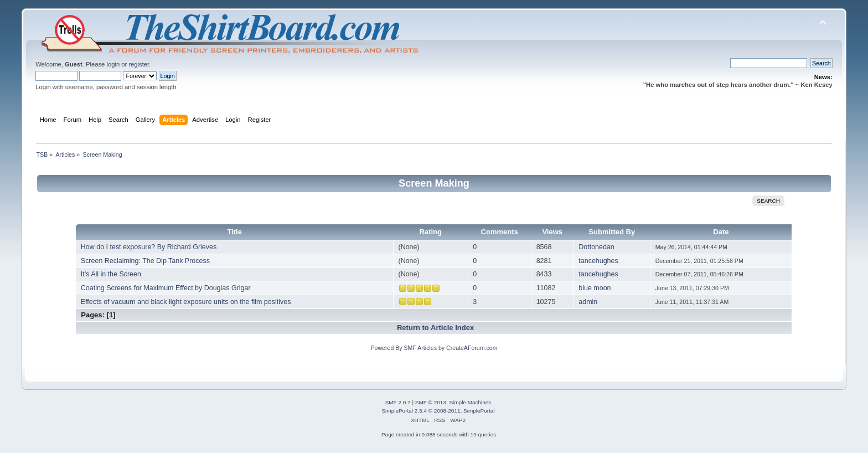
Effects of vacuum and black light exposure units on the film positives (186, 302)
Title (234, 232)
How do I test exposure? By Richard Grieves (149, 247)
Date (721, 232)
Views (552, 232)
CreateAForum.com (472, 348)
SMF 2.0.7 (398, 402)
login (113, 64)
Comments (500, 232)
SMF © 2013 (431, 402)
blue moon (595, 288)
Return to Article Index (435, 328)
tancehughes (598, 261)
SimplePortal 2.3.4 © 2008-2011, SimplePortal (438, 411)
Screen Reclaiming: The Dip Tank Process (145, 261)
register (139, 64)
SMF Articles (420, 348)
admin (588, 302)
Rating (430, 232)
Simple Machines (470, 402)
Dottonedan (596, 247)
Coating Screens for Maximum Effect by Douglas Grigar (166, 288)
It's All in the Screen (111, 274)
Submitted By (612, 232)
